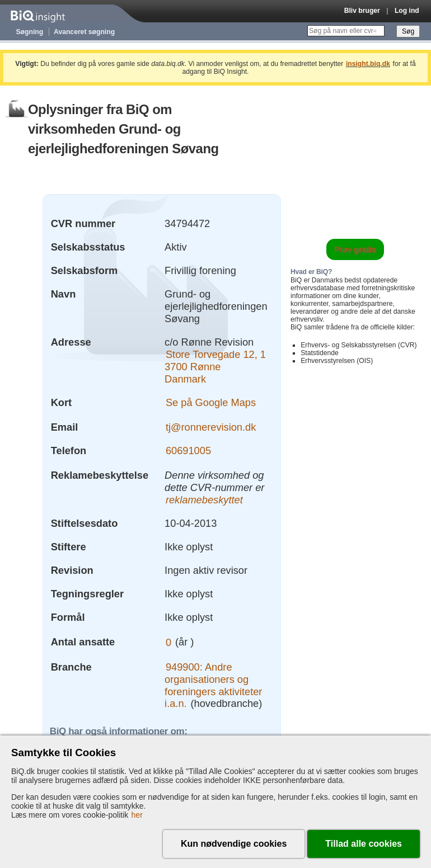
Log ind (407, 11)
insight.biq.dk (368, 64)
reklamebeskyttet (204, 500)
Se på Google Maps (211, 402)
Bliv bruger (362, 11)
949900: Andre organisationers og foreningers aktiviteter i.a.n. (213, 685)
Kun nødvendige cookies (234, 844)
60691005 (188, 450)
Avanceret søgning (84, 32)
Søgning (30, 32)
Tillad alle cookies (364, 844)
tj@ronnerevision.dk (211, 427)
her (137, 815)
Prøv (355, 249)
